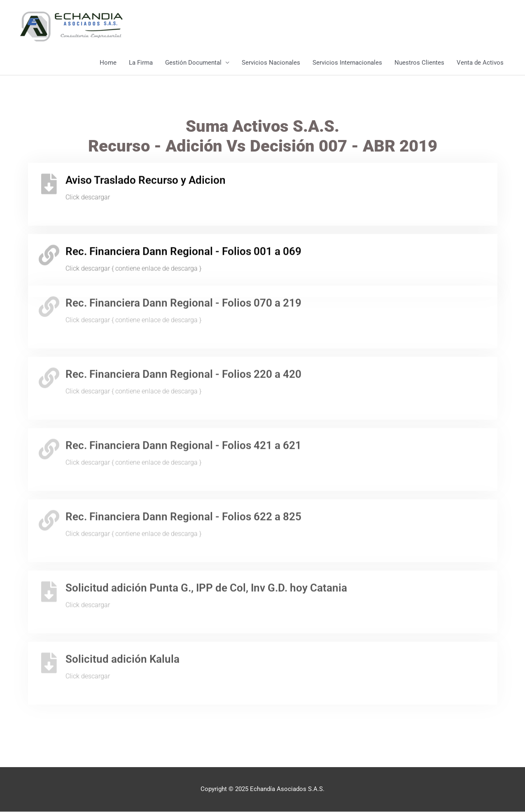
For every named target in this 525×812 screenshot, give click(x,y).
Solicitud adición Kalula (122, 634)
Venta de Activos (480, 63)
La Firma (141, 63)
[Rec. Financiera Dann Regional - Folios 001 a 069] (49, 250)
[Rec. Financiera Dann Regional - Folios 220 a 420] (49, 353)
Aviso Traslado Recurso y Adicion (146, 175)
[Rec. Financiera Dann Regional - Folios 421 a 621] (49, 424)
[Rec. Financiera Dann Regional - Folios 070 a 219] (49, 282)
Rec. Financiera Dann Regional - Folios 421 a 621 (183, 420)
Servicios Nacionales (271, 63)
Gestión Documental (193, 63)
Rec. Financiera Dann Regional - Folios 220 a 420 (183, 349)
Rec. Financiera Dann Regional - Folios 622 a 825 (183, 492)
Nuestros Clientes (419, 63)
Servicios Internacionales (347, 63)
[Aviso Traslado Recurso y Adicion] (49, 178)
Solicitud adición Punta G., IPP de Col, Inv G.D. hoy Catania (206, 563)
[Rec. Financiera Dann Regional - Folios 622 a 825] (49, 495)
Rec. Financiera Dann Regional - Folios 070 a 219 (183, 278)
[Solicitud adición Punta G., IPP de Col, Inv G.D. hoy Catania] (49, 567)
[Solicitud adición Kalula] (49, 638)
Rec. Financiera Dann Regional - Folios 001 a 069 (183, 246)
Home (108, 63)
